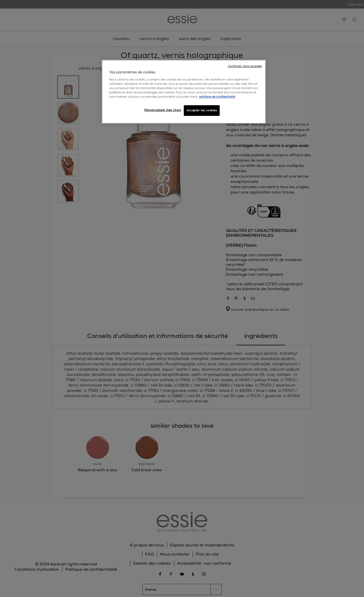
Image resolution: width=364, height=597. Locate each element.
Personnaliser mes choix (163, 110)
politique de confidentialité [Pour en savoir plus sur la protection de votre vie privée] (217, 97)
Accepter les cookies (202, 110)
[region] (184, 92)
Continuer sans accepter (245, 66)
